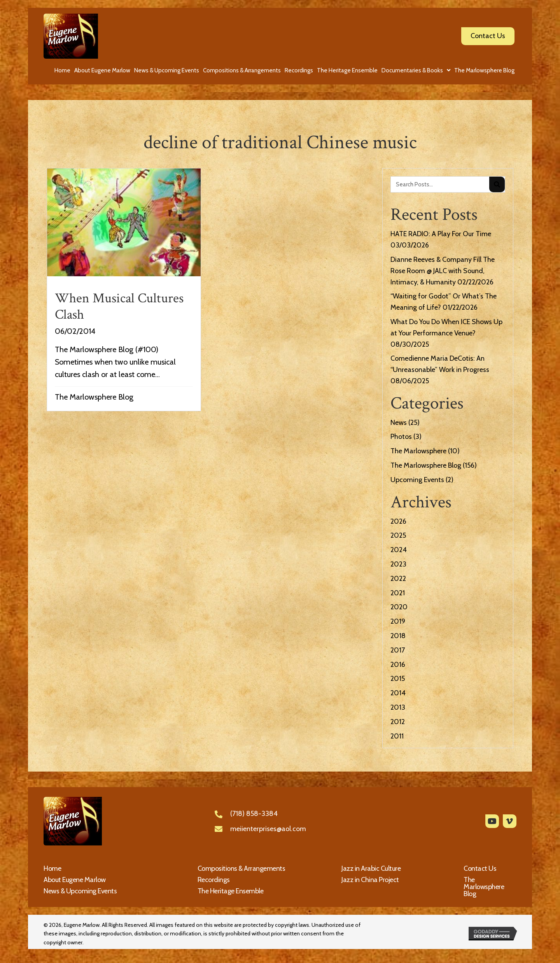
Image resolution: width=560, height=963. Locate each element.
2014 (398, 693)
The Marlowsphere (418, 451)
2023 (398, 564)
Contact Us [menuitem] (480, 868)
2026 (398, 521)
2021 (398, 593)
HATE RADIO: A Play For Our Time (441, 234)
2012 (398, 722)
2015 (398, 679)
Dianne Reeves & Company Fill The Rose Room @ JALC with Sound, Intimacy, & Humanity (443, 271)
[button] (492, 821)
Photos (401, 437)
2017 (398, 650)
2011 (397, 736)
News (399, 423)
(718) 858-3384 (254, 814)
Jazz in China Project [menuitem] (370, 880)
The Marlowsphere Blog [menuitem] (484, 887)
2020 (399, 607)
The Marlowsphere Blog (94, 397)
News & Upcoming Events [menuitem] (80, 891)
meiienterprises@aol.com (268, 829)
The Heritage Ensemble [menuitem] (231, 891)
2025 (398, 535)
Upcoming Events (417, 480)
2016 (398, 665)
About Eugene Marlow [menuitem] (75, 880)
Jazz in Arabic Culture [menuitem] (371, 868)
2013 (398, 707)
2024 (399, 550)
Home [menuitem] (52, 868)
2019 (398, 621)
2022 (398, 579)
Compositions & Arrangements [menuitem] (241, 868)
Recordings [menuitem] (214, 880)
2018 (398, 636)
